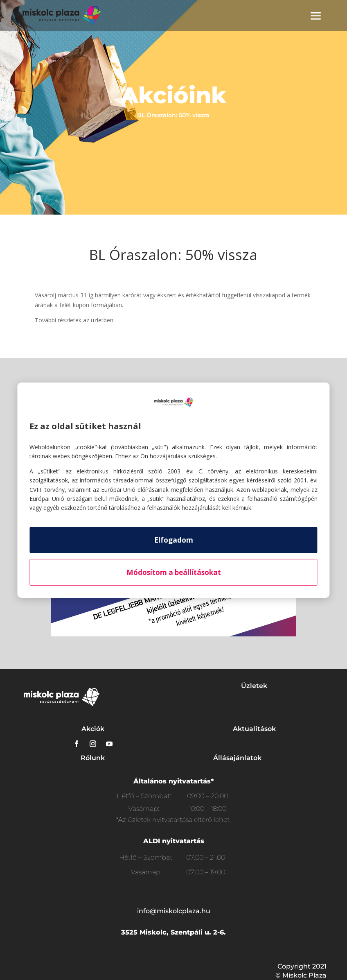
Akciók (93, 729)
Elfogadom (174, 540)
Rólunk (93, 758)
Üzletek (254, 686)
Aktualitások (254, 729)
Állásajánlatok (237, 758)
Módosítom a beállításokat (174, 572)
